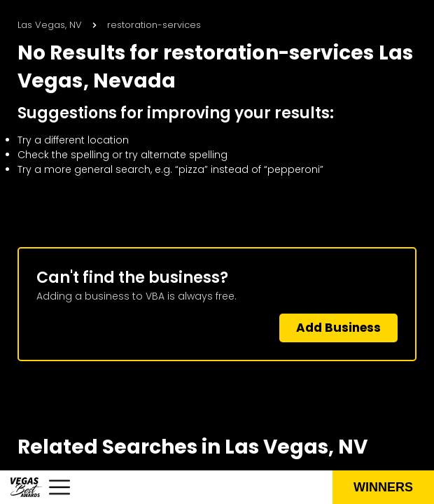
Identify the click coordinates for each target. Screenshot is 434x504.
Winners (383, 487)
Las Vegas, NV (50, 25)
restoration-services (154, 25)
